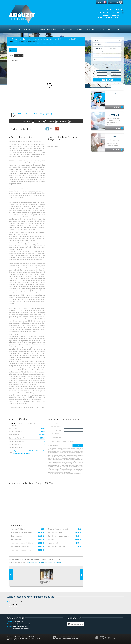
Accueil (12, 29)
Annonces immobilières (47, 29)
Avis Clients (91, 29)
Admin (33, 638)
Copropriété (31, 423)
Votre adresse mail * (56, 427)
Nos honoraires (25, 638)
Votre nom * (58, 423)
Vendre (80, 29)
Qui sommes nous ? (27, 29)
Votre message (57, 438)
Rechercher (107, 80)
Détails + (22, 423)
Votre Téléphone (57, 434)
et (109, 74)
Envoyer (78, 446)
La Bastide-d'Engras (32, 42)
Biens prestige (67, 29)
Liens (30, 638)
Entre (95, 74)
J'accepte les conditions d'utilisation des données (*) (64, 442)
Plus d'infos (118, 107)
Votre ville (58, 430)
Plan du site (10, 638)
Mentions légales (17, 638)
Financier (14, 425)
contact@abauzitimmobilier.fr (109, 12)
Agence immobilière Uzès (16, 42)
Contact (118, 29)
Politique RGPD (16, 640)
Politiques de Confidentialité (74, 474)
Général (13, 423)
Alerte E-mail (105, 29)
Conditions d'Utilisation (53, 475)
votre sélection (113, 2)
